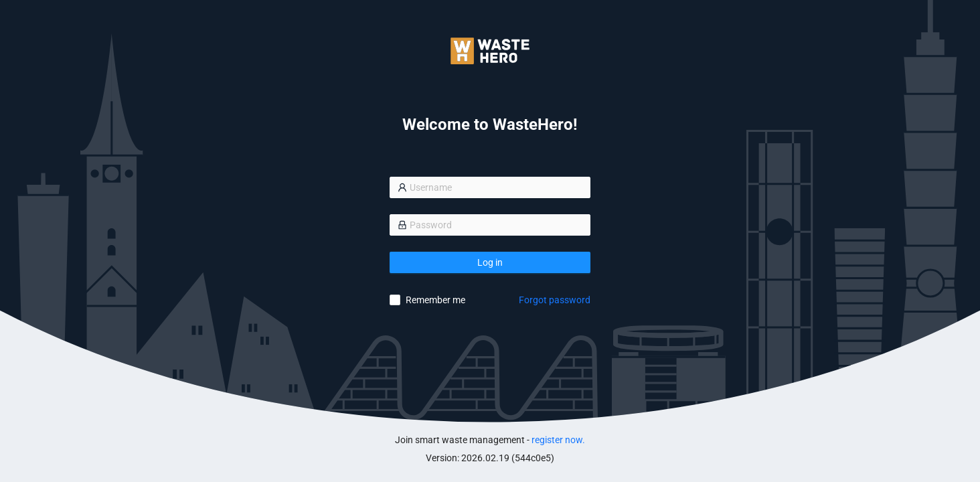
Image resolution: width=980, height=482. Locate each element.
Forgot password (555, 300)
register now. (558, 440)
